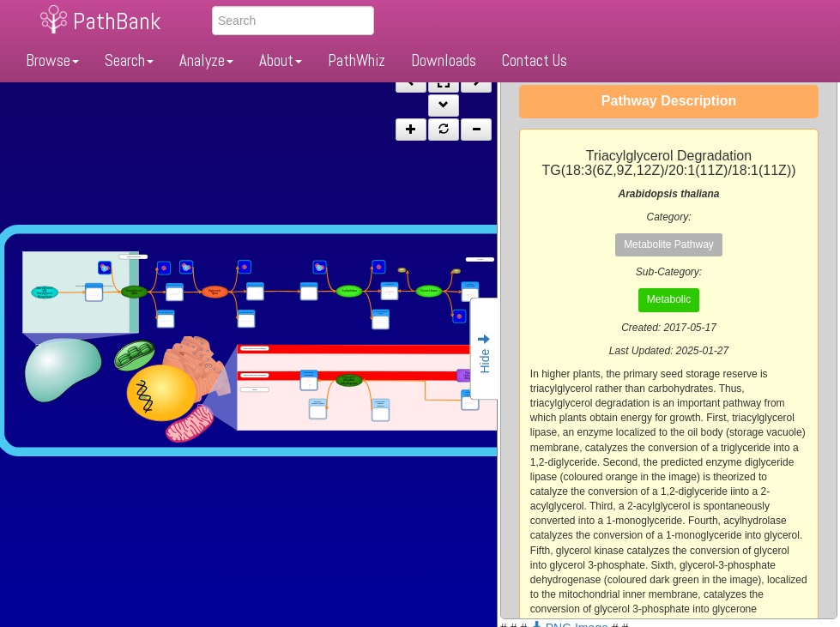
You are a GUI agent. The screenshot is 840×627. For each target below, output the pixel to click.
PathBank (117, 21)
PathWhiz (357, 60)
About (281, 60)
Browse (52, 60)
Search (129, 60)
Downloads (444, 60)
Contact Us (535, 60)
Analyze (206, 60)
